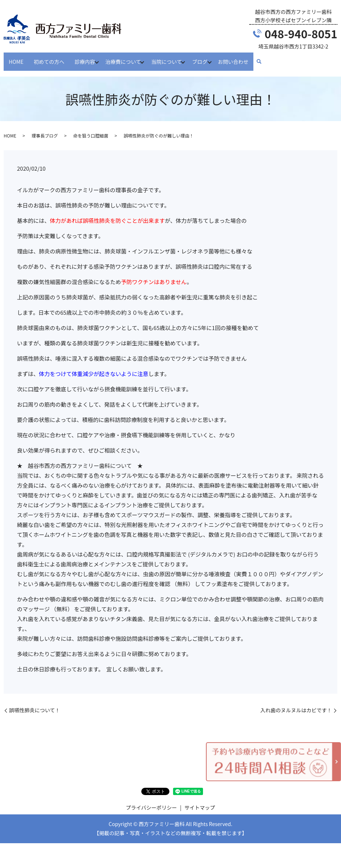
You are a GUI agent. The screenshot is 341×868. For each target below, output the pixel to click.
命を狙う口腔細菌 (91, 129)
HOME (16, 58)
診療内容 (85, 58)
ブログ (207, 58)
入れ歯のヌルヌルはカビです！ (296, 703)
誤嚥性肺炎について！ (35, 703)
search (269, 58)
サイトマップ (200, 801)
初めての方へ (49, 58)
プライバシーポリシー (152, 801)
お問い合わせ (243, 58)
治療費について (126, 58)
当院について (172, 58)
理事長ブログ (45, 129)
